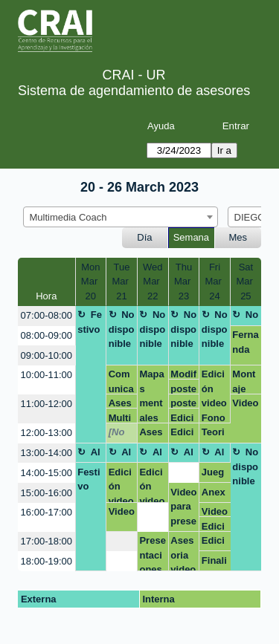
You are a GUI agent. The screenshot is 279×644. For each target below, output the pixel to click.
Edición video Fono (214, 396)
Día (144, 237)
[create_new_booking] (184, 473)
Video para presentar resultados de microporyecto (183, 509)
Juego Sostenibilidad (215, 475)
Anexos (214, 495)
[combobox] (121, 217)
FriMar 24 (215, 282)
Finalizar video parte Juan (214, 563)
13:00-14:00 (46, 453)
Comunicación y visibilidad (121, 381)
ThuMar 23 (184, 282)
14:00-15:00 (46, 473)
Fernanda (245, 342)
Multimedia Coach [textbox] (68, 217)
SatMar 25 (246, 282)
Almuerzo (89, 455)
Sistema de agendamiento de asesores (134, 91)
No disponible (122, 329)
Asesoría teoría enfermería (122, 403)
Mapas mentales (151, 396)
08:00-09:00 (46, 335)
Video (245, 403)
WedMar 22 (153, 282)
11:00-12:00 (46, 404)
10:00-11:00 (46, 375)
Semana (191, 237)
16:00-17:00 (46, 512)
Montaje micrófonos (245, 381)
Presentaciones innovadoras (152, 553)
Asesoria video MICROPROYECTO (183, 553)
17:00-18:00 (46, 541)
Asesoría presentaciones (152, 435)
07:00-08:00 (46, 315)
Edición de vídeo (183, 418)
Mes (238, 237)
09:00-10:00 (46, 355)
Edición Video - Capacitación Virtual (215, 526)
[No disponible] (122, 435)
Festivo (90, 322)
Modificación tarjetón (183, 374)
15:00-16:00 (46, 493)
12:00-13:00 (46, 433)
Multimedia (120, 418)
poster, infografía (183, 389)
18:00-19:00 (46, 561)
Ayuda (161, 126)
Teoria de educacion (214, 435)
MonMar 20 (91, 282)
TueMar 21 (121, 282)
